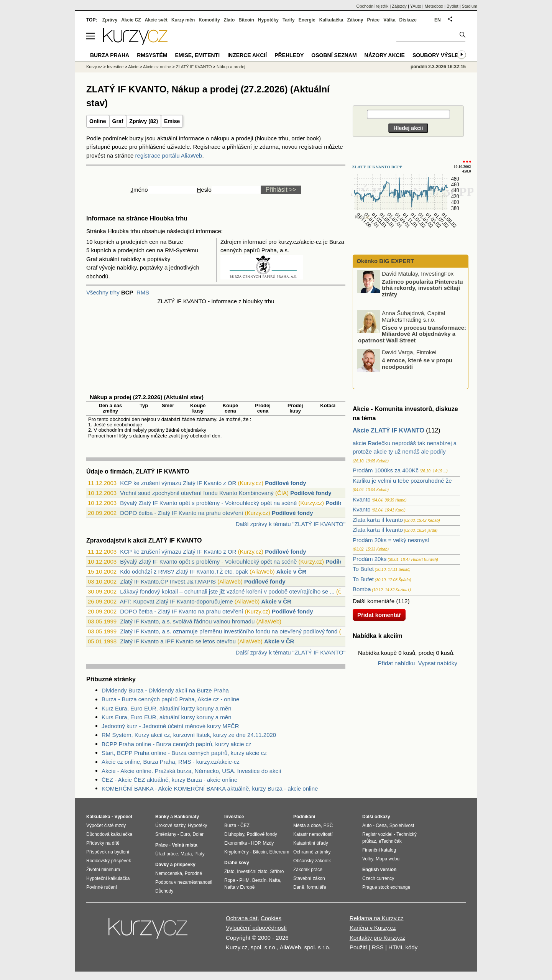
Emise (172, 121)
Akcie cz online (157, 67)
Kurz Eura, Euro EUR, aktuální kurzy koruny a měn (166, 708)
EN (438, 20)
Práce (374, 20)
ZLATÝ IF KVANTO (194, 67)
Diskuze (408, 20)
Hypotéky (268, 20)
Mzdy (269, 843)
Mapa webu (388, 859)
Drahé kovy (237, 863)
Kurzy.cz (94, 67)
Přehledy (289, 55)
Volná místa (184, 845)
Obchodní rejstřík (373, 6)
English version (379, 870)
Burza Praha (110, 55)
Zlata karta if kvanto (378, 520)
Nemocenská (169, 873)
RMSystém (152, 55)
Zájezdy (399, 6)
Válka (389, 20)
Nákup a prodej (231, 67)
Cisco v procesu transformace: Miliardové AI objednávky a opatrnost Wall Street (412, 334)
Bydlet (453, 6)
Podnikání (304, 817)
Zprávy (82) (144, 121)
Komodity (209, 20)
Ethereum (279, 852)
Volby (368, 859)
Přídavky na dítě (103, 843)
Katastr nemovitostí (313, 834)
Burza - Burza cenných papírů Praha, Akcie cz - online (170, 699)
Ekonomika (236, 843)
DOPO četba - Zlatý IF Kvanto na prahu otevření (182, 513)
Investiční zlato (252, 871)
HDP (256, 843)
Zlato (229, 20)
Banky (162, 817)
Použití (358, 947)
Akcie (133, 67)
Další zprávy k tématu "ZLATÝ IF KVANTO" (290, 524)
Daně (299, 887)
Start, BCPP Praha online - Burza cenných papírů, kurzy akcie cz (184, 753)
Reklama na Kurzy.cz (377, 918)
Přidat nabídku (397, 663)
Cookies (271, 918)
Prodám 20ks (370, 559)
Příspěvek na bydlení (108, 852)
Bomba (362, 589)
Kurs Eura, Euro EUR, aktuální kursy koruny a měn (166, 717)
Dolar (198, 834)
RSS (378, 947)
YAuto (416, 6)
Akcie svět (156, 20)
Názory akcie (385, 55)
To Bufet (363, 569)
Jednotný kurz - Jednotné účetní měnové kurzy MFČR (170, 726)
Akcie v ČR (291, 571)
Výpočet (123, 817)
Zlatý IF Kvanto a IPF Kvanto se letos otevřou (178, 641)
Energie (307, 20)
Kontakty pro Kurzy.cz (377, 938)
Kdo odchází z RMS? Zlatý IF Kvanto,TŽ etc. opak (184, 571)
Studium (470, 6)
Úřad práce (167, 854)
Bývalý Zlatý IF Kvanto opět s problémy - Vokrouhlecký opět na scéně (208, 503)
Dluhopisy (234, 834)
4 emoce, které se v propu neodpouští (417, 363)
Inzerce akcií (247, 55)
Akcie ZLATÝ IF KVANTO (389, 430)
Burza (230, 825)
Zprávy (110, 20)
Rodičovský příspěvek (109, 861)
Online (98, 121)
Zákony (355, 20)
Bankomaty (186, 817)
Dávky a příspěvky (175, 865)
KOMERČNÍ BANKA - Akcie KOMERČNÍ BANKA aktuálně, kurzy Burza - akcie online (210, 788)
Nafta (275, 880)
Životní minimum (103, 870)
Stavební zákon (309, 878)
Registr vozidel (377, 834)
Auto (367, 825)
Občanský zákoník (312, 861)
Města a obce (307, 825)
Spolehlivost (402, 825)
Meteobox (434, 6)
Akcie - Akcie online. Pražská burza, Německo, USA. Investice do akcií (191, 771)
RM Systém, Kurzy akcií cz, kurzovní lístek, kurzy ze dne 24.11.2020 (189, 735)
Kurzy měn (183, 20)
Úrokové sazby (170, 825)
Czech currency (378, 878)
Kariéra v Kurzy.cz (373, 928)
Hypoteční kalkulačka (108, 878)
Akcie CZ (131, 20)
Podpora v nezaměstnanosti (184, 882)
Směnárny (166, 834)
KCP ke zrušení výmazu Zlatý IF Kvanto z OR (178, 483)
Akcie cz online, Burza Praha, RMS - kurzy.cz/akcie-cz (171, 762)
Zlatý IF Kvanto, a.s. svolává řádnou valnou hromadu (187, 621)
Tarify (289, 20)
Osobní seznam (334, 55)
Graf (118, 121)
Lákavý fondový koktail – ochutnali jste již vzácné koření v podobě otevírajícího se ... (227, 591)
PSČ (328, 825)
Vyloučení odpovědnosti (256, 928)
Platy (200, 854)
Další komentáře (374, 601)
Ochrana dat (242, 918)
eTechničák (390, 841)
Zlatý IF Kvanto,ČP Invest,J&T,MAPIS (168, 581)
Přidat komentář (379, 615)
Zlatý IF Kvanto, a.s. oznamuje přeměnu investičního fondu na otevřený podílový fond (229, 631)
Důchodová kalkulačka (109, 834)
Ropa (230, 880)
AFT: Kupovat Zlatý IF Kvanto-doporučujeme (176, 601)
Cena (381, 825)
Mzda (186, 854)
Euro (185, 834)
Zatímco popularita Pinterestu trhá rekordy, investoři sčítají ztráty (422, 288)
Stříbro (277, 871)
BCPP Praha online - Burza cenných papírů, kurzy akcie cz (177, 744)
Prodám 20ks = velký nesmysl (391, 540)
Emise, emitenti (198, 55)
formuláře (316, 887)
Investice (115, 67)
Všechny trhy (103, 292)
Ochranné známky (312, 852)
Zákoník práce (308, 870)
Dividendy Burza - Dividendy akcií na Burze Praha (165, 690)
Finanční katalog (379, 850)
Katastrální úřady (311, 843)
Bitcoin (246, 20)
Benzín (259, 880)
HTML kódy (403, 947)
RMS (143, 292)
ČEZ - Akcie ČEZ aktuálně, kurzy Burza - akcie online (169, 780)
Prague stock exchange (386, 887)
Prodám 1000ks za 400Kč (386, 470)
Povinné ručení (102, 887)
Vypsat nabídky (438, 663)
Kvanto (362, 499)
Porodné (193, 873)
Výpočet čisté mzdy (106, 825)
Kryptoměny (237, 852)
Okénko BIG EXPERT (384, 261)
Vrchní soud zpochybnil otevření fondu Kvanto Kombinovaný (197, 493)
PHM (244, 880)
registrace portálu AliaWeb (169, 155)
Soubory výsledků (441, 55)
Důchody (164, 891)
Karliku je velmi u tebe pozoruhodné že (402, 481)
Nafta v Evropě (239, 887)
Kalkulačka (331, 20)
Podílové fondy (286, 483)
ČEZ (245, 825)
